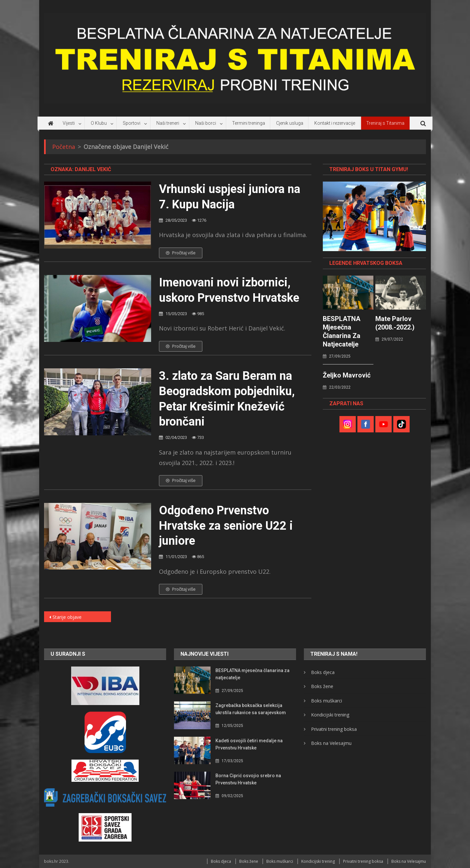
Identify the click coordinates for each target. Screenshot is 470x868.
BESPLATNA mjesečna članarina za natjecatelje (342, 331)
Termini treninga (249, 123)
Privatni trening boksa (334, 729)
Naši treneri (168, 123)
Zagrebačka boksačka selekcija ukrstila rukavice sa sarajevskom (251, 709)
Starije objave (67, 617)
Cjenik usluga (290, 123)
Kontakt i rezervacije (335, 123)
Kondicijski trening (330, 715)
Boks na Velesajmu (331, 743)
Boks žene (322, 686)
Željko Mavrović (347, 375)
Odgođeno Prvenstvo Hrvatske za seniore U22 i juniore (226, 526)
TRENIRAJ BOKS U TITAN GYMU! (369, 169)
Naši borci (206, 123)
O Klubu (99, 123)
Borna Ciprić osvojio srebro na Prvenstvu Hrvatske (248, 779)
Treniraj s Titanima (385, 123)
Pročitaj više (181, 253)
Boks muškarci (327, 701)
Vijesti (69, 123)
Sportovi (132, 123)
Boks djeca (323, 672)
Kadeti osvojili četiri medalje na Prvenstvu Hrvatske (249, 744)
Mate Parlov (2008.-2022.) (395, 323)
